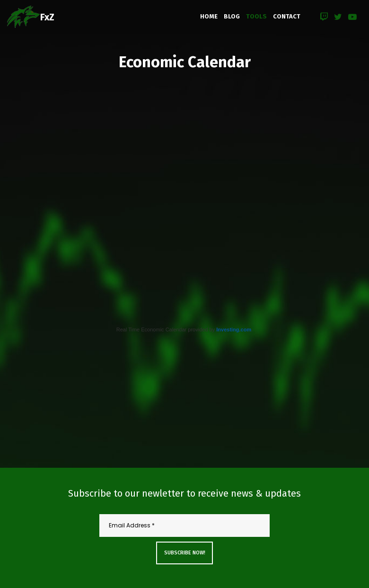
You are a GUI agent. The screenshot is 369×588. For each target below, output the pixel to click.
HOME (209, 16)
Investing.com (234, 330)
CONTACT (287, 16)
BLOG (232, 16)
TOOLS (256, 16)
